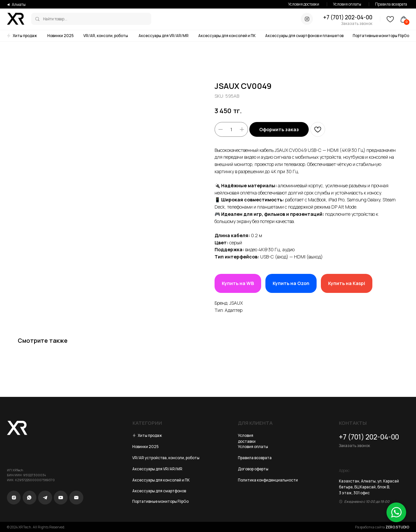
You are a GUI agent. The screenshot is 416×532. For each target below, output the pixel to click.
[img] (37, 19)
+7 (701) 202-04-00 (348, 17)
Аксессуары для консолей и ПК (227, 36)
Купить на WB (238, 283)
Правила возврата (391, 4)
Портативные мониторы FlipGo (381, 36)
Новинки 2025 (61, 36)
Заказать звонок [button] (357, 23)
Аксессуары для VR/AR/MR (164, 36)
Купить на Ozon (291, 283)
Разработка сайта (382, 527)
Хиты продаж (25, 36)
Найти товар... (55, 19)
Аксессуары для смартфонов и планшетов (304, 36)
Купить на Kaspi (347, 283)
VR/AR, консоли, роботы (106, 36)
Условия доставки (304, 4)
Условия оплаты (347, 4)
